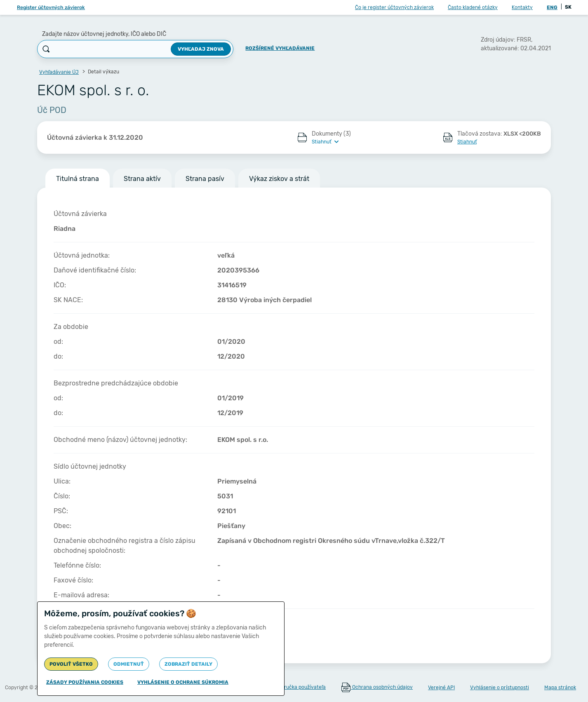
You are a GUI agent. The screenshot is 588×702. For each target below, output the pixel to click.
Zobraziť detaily (188, 664)
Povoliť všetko (71, 664)
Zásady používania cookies (85, 682)
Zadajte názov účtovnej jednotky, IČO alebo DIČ (104, 34)
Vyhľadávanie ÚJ (59, 72)
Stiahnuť (467, 142)
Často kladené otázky (473, 7)
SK (568, 7)
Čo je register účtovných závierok (394, 7)
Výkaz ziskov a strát (279, 179)
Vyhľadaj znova (201, 49)
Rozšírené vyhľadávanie (280, 48)
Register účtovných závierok (51, 7)
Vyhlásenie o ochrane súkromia (183, 682)
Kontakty (522, 7)
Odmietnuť (129, 664)
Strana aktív (142, 179)
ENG (552, 7)
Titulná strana (78, 179)
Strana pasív (205, 179)
